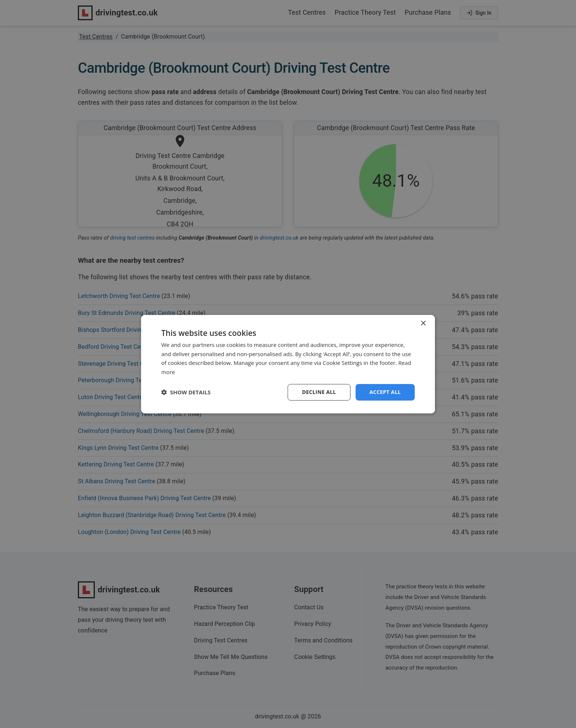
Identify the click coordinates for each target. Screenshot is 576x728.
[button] (186, 392)
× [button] (423, 323)
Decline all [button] (319, 392)
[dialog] (288, 364)
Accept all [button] (385, 392)
